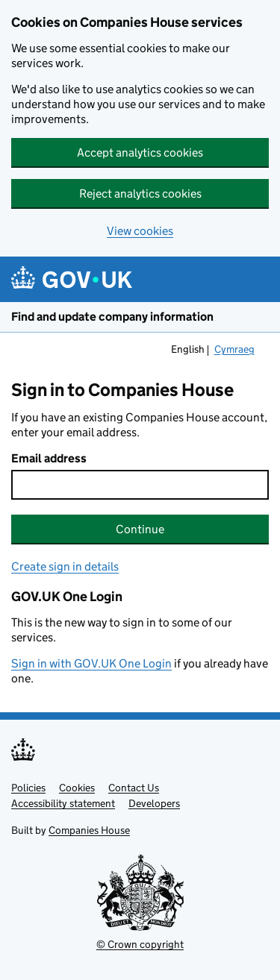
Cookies (77, 788)
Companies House (89, 830)
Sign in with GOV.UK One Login (91, 663)
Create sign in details (65, 566)
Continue (140, 529)
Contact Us (134, 788)
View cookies (140, 231)
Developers (154, 803)
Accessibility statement (63, 803)
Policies (28, 788)
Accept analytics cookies (140, 153)
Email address (49, 458)
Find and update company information (112, 317)
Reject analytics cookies (140, 194)
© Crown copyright (140, 944)
